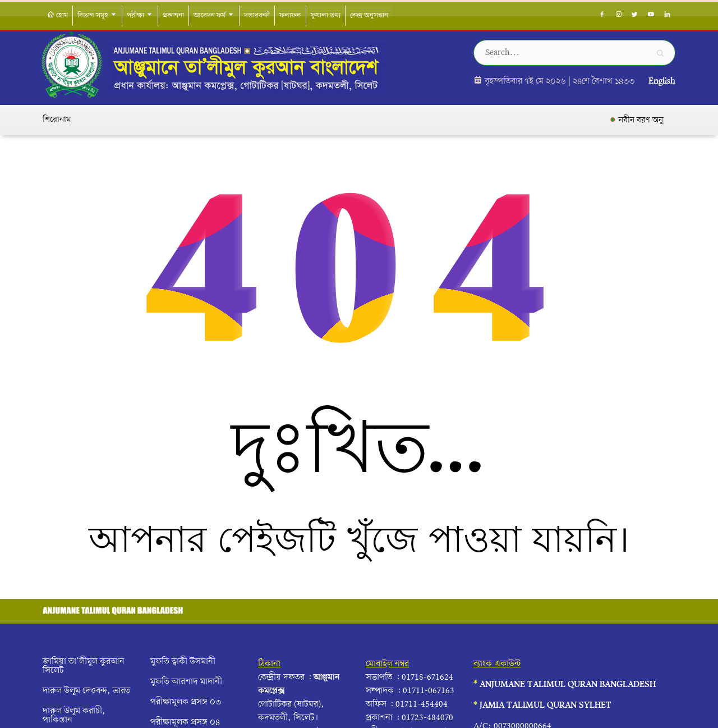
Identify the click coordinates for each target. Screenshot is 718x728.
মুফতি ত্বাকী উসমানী (183, 662)
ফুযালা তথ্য (326, 15)
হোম (57, 15)
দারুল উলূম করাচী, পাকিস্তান (74, 716)
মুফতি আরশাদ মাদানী (186, 682)
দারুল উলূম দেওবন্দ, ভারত (87, 691)
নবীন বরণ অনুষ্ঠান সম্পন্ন (664, 120)
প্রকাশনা (173, 15)
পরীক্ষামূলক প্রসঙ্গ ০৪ (185, 722)
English (662, 81)
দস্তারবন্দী (257, 15)
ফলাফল (290, 15)
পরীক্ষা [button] (140, 15)
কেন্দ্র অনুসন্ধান (369, 15)
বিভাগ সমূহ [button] (97, 15)
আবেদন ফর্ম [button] (214, 15)
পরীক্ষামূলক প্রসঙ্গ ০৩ (186, 702)
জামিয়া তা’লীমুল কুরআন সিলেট (84, 666)
